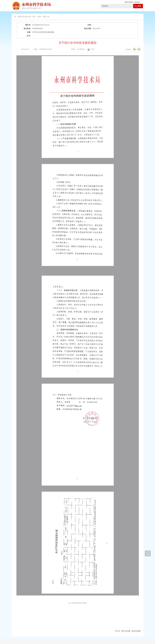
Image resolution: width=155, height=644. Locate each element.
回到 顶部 (148, 553)
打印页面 (126, 631)
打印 (93, 49)
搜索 (139, 6)
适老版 (137, 2)
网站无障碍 (129, 2)
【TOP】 (117, 631)
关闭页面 (136, 631)
